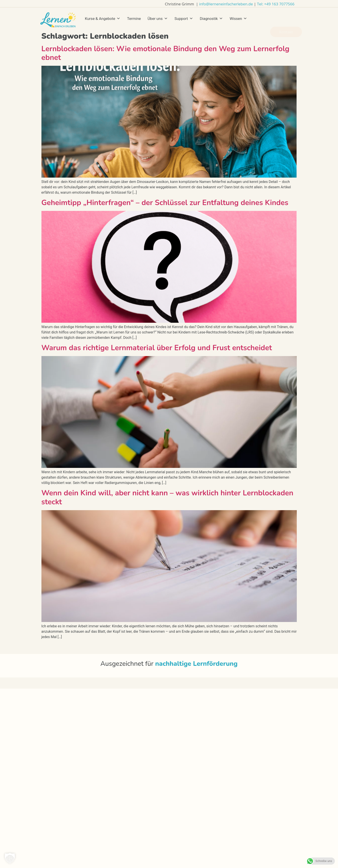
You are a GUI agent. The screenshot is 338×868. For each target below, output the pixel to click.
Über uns (158, 19)
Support (184, 19)
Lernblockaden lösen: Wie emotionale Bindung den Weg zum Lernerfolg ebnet (166, 53)
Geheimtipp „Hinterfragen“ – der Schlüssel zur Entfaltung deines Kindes (165, 203)
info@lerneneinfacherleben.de (226, 4)
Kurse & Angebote (103, 19)
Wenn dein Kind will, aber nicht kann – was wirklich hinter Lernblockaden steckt (167, 498)
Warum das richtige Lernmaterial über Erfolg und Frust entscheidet (157, 348)
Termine (134, 19)
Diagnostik (211, 19)
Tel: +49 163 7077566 (276, 4)
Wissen (238, 19)
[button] (10, 858)
